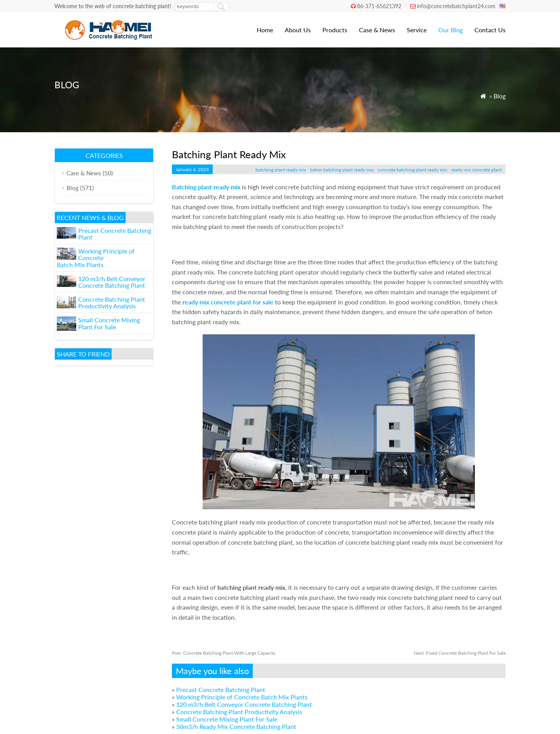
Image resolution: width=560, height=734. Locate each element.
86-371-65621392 (379, 6)
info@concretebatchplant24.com (456, 6)
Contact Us (490, 30)
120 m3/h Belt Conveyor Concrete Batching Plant (244, 704)
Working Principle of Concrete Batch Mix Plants (242, 697)
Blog (500, 96)
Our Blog (451, 30)
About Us (298, 30)
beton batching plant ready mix (342, 170)
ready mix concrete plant (476, 170)
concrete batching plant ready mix (412, 170)
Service (417, 30)
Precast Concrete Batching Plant (221, 689)
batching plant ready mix (281, 170)
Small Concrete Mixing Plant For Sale (227, 719)
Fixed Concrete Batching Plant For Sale (460, 653)
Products (335, 30)
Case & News (377, 30)
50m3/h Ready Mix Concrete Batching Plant (236, 726)
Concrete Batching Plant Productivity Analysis (239, 712)
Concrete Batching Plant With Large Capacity (224, 653)
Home (265, 30)
